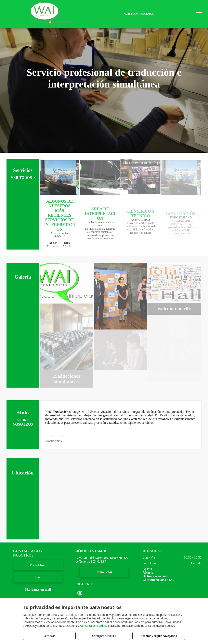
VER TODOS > (23, 178)
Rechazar (49, 636)
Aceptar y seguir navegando (159, 636)
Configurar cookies (104, 636)
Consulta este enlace (94, 626)
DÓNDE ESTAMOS (23, 480)
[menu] (199, 14)
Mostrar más (53, 441)
